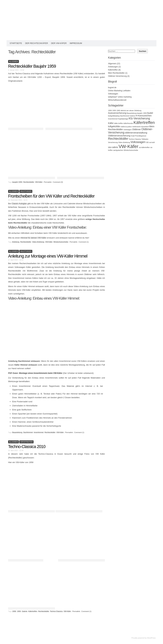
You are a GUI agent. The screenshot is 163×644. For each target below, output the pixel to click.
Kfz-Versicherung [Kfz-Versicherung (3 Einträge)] (139, 118)
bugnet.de (112, 88)
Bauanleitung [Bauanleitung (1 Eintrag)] (132, 113)
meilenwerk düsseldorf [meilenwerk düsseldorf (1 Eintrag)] (141, 127)
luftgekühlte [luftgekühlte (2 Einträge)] (114, 126)
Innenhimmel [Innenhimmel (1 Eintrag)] (113, 119)
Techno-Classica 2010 (27, 447)
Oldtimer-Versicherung (117, 76)
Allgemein (14, 61)
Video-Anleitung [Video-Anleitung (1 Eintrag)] (124, 142)
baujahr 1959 (17, 182)
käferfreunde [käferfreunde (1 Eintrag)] (128, 123)
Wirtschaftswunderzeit (117, 100)
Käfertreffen (26, 442)
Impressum (76, 43)
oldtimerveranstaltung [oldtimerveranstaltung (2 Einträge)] (136, 133)
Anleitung (16, 242)
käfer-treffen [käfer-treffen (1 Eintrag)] (119, 123)
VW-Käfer (39, 182)
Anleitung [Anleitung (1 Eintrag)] (138, 110)
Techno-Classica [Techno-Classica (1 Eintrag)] (135, 139)
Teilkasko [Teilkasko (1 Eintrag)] (145, 139)
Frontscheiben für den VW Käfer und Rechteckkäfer (51, 196)
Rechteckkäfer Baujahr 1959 (32, 66)
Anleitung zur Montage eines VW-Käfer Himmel (48, 256)
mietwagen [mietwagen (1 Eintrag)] (128, 130)
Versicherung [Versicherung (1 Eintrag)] (113, 142)
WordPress (151, 638)
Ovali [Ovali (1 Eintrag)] (133, 136)
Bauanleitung (17, 432)
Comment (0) (58, 182)
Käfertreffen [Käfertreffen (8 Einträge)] (144, 123)
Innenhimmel (39, 432)
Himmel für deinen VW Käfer (33, 238)
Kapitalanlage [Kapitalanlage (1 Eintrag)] (123, 119)
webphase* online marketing (120, 97)
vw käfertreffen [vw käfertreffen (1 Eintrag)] (144, 147)
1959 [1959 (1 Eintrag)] (114, 110)
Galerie (25, 611)
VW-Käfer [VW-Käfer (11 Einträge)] (128, 146)
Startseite (16, 43)
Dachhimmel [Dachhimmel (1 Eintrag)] (125, 116)
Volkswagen (113, 94)
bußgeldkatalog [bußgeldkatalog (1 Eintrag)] (114, 116)
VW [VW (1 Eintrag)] (147, 142)
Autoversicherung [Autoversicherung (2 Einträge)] (117, 113)
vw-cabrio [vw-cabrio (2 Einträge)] (113, 147)
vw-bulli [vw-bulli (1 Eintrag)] (152, 142)
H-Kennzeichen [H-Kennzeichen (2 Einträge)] (143, 116)
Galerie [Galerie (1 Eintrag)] (132, 116)
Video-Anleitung (38, 242)
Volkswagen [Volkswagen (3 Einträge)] (138, 142)
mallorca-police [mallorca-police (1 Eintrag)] (126, 127)
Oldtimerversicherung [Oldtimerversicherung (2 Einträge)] (119, 136)
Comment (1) (84, 242)
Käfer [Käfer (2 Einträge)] (111, 123)
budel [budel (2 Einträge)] (150, 113)
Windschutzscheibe (61, 242)
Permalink (48, 182)
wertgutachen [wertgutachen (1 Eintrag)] (118, 150)
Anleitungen (26, 191)
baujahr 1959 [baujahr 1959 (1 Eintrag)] (142, 113)
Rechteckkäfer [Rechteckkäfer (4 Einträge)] (118, 139)
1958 (14, 611)
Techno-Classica (56, 611)
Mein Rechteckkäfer (116, 73)
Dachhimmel (28, 432)
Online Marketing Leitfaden (119, 91)
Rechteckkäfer (29, 182)
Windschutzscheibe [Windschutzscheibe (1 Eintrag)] (131, 150)
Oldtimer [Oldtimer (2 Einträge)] (137, 129)
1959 (19, 611)
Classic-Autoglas (19, 204)
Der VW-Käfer (59, 43)
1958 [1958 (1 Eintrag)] (110, 110)
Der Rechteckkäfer (37, 43)
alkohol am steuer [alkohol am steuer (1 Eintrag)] (127, 110)
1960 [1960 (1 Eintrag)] (118, 110)
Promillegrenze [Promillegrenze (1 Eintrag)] (141, 136)
